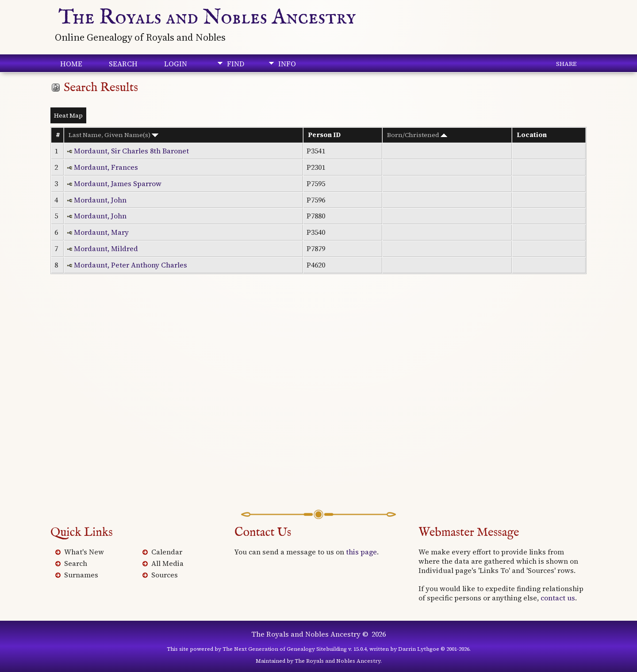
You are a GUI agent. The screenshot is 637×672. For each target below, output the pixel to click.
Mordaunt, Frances (106, 167)
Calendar (167, 552)
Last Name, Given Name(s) (113, 135)
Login (176, 64)
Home (71, 64)
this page (361, 552)
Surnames (81, 575)
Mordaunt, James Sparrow (118, 183)
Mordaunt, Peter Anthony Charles (130, 265)
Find (236, 64)
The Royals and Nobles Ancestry (207, 18)
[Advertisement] (318, 405)
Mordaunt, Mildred (106, 248)
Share (566, 64)
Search (123, 64)
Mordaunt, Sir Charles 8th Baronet (131, 151)
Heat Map (68, 115)
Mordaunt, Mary (101, 232)
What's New (84, 552)
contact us (558, 598)
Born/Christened (417, 135)
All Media (167, 563)
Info (287, 64)
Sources (165, 575)
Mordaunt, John (100, 200)
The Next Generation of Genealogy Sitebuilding (285, 649)
